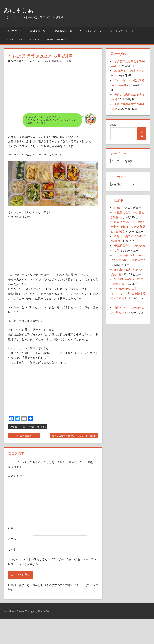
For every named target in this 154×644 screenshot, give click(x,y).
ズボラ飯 (13, 427)
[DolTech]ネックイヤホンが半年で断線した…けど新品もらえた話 (128, 227)
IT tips (118, 208)
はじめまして (15, 31)
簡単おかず (42, 427)
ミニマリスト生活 (42, 61)
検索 (113, 125)
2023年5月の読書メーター (25, 436)
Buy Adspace (15, 40)
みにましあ (19, 10)
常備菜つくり (59, 61)
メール (12, 539)
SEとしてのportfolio (123, 31)
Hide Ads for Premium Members (49, 40)
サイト (12, 550)
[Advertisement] (53, 86)
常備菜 (32, 427)
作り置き (23, 427)
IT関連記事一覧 (37, 31)
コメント (15, 476)
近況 (69, 61)
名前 (11, 528)
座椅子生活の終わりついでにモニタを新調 (73, 436)
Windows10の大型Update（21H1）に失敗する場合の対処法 (128, 293)
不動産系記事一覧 (62, 31)
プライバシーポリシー (91, 31)
